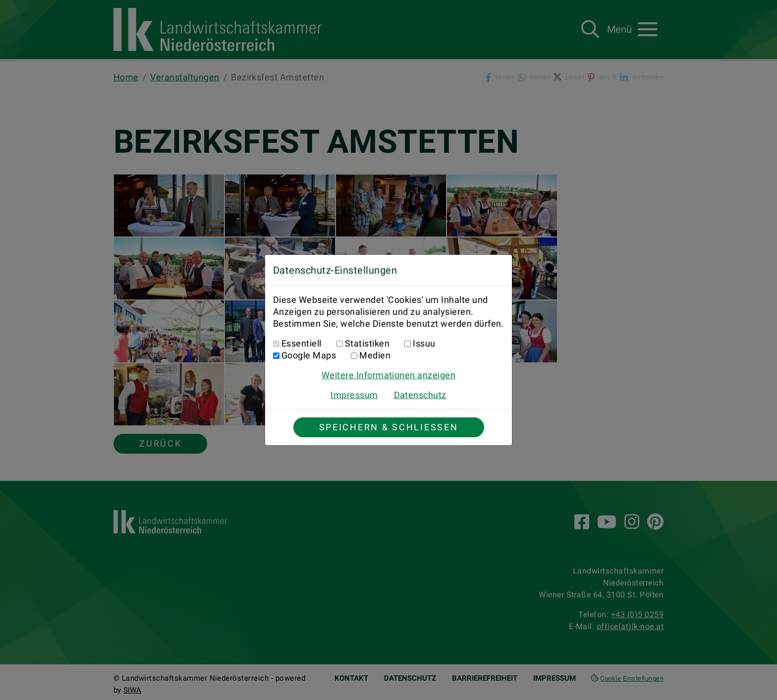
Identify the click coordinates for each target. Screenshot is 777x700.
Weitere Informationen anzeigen (388, 375)
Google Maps (309, 355)
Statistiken (367, 343)
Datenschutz (420, 395)
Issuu (424, 343)
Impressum (354, 395)
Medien (375, 355)
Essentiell (302, 343)
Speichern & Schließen (389, 427)
